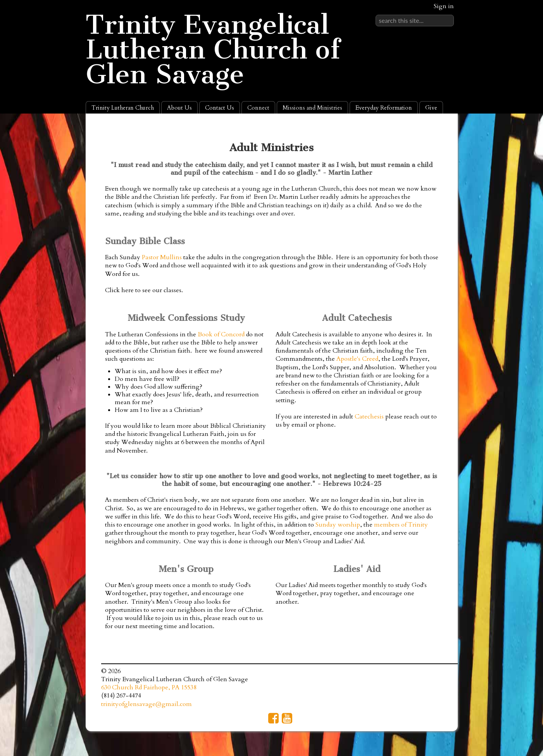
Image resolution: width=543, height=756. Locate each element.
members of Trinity (401, 525)
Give (431, 108)
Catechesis (369, 417)
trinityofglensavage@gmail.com (147, 704)
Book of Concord (221, 334)
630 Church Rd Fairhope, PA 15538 (149, 687)
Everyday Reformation (384, 108)
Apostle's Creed (357, 359)
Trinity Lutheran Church (123, 108)
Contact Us (220, 108)
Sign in (444, 6)
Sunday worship (338, 525)
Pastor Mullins (162, 257)
